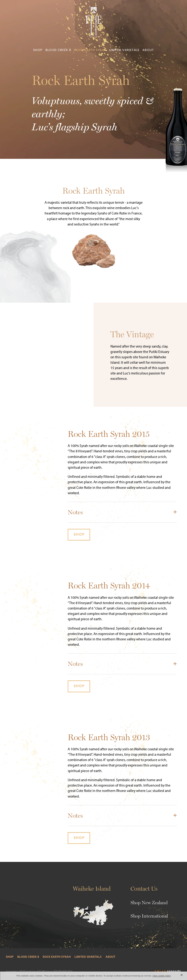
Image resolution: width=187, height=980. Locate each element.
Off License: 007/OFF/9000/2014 (57, 971)
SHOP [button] (79, 535)
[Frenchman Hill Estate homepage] (94, 22)
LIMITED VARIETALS (124, 50)
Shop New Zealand (149, 903)
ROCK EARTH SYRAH (90, 50)
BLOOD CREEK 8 (58, 50)
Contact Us (144, 889)
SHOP (38, 50)
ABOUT (148, 50)
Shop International (149, 916)
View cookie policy (162, 976)
